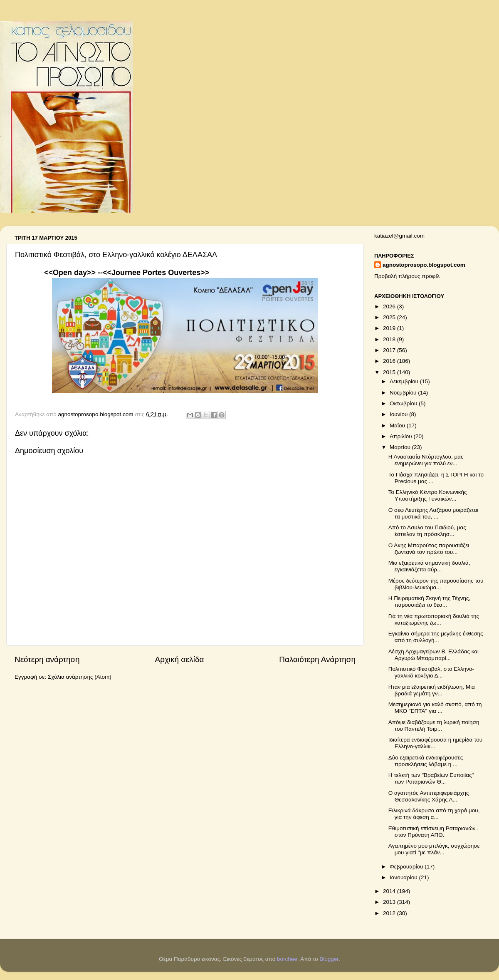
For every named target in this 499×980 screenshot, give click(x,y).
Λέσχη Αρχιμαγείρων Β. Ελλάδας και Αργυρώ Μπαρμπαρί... (434, 655)
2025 (390, 317)
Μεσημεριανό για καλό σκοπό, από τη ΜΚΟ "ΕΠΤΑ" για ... (435, 708)
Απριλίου (401, 436)
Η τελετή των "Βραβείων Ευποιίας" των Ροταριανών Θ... (431, 778)
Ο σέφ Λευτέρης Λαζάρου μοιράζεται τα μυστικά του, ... (434, 513)
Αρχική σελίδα (180, 659)
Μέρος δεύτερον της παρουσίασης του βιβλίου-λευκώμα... (436, 584)
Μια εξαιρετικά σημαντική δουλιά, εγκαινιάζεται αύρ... (429, 566)
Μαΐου (398, 425)
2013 (390, 902)
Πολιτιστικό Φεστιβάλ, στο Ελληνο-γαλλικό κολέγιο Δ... (431, 672)
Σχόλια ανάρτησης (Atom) (80, 677)
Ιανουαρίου (404, 877)
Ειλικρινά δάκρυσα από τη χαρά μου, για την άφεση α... (434, 814)
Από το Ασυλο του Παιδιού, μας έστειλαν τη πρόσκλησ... (427, 531)
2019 (390, 328)
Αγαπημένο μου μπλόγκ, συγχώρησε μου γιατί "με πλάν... (434, 849)
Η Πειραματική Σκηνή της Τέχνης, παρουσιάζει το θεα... (430, 602)
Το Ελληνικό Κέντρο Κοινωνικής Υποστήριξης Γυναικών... (428, 495)
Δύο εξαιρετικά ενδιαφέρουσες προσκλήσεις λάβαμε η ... (426, 761)
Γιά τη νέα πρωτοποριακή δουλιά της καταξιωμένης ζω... (434, 619)
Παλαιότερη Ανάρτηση (317, 659)
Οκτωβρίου (404, 403)
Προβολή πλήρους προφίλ (407, 276)
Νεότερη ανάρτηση (47, 659)
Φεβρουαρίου (407, 867)
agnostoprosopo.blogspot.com (424, 265)
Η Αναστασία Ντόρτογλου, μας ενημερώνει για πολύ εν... (426, 460)
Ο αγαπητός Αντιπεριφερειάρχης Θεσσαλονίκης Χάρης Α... (429, 796)
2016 (390, 361)
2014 (390, 891)
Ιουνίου (399, 414)
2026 (390, 306)
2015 (390, 372)
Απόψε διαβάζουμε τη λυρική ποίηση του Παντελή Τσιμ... (434, 726)
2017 (390, 350)
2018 (390, 339)
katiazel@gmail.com (399, 236)
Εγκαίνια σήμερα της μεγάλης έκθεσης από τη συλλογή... (436, 637)
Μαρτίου (401, 447)
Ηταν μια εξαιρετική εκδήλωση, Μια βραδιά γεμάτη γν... (432, 690)
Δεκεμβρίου (405, 381)
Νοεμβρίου (404, 393)
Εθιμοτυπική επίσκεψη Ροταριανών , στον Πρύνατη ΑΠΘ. (434, 832)
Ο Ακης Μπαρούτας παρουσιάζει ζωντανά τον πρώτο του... (429, 549)
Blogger (329, 959)
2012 (390, 913)
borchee (287, 959)
